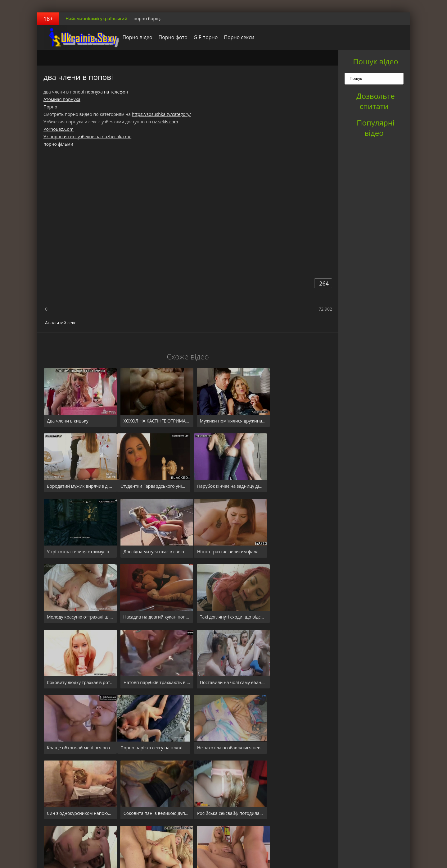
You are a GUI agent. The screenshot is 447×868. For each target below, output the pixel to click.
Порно (50, 107)
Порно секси (235, 37)
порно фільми (58, 144)
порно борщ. (147, 18)
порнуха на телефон (106, 92)
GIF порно (201, 37)
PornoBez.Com (59, 129)
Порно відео (133, 37)
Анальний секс (61, 323)
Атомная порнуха (62, 99)
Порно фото (168, 37)
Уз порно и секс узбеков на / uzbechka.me (87, 137)
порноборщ (76, 37)
